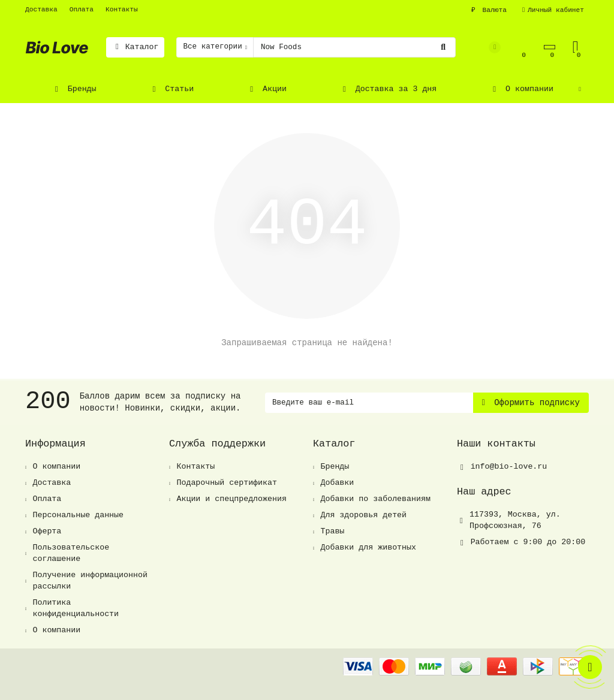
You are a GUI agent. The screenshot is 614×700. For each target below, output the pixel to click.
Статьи (172, 89)
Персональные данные (78, 515)
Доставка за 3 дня (388, 89)
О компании (521, 89)
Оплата (82, 10)
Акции (267, 89)
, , (515, 520)
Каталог (135, 47)
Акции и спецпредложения (231, 499)
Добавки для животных (368, 547)
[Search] (354, 47)
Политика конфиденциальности (76, 608)
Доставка (41, 10)
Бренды (74, 89)
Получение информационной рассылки (90, 581)
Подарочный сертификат (227, 483)
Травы (332, 531)
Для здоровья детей (363, 515)
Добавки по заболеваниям (375, 499)
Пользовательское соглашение (71, 553)
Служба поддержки (217, 444)
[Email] (369, 403)
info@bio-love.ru (509, 467)
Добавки (337, 483)
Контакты (122, 10)
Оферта (47, 531)
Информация (55, 444)
